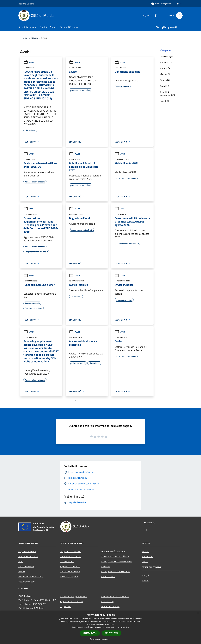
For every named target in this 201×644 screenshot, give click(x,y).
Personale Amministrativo (31, 577)
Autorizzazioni (108, 576)
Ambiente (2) (166, 57)
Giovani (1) (165, 74)
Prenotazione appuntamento (73, 596)
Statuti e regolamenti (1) (168, 93)
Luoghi (146, 575)
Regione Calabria (26, 4)
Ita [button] (179, 4)
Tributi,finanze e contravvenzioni (117, 561)
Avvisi (29, 62)
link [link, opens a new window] (127, 627)
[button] (100, 639)
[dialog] (100, 627)
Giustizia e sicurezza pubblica (115, 556)
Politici (22, 572)
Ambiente (106, 566)
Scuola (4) (165, 80)
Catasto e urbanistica (70, 572)
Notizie (146, 551)
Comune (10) (166, 62)
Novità (35, 38)
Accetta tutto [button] (90, 633)
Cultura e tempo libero (70, 556)
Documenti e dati (27, 582)
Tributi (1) (165, 101)
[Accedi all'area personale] (162, 4)
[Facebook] (154, 15)
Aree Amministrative (28, 556)
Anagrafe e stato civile (70, 551)
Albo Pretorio (107, 601)
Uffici (21, 561)
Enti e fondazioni (26, 567)
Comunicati (148, 556)
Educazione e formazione (113, 551)
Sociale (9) (165, 86)
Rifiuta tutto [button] (112, 633)
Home (25, 38)
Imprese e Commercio (70, 567)
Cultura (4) (165, 68)
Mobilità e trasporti (69, 577)
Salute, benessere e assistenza (116, 571)
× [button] (198, 614)
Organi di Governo (27, 551)
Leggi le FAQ (66, 606)
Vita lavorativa (67, 561)
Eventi (145, 580)
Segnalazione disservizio (71, 601)
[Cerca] (179, 15)
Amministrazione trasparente (115, 596)
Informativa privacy (110, 606)
